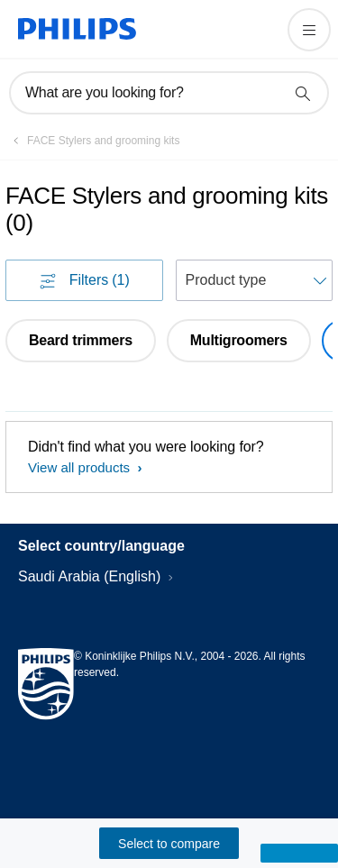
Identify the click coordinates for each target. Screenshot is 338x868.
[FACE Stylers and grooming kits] (92, 141)
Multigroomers (239, 340)
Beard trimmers (81, 340)
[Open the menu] (309, 30)
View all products (81, 467)
